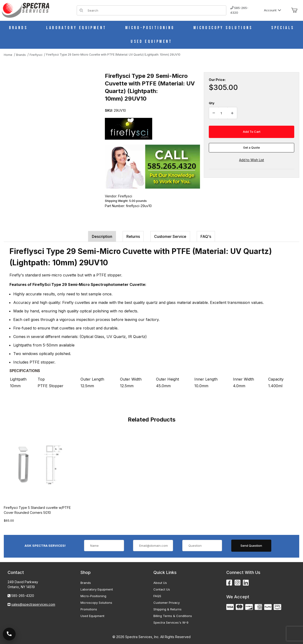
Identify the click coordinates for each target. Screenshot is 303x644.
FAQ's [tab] (206, 236)
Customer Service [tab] (170, 236)
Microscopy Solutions (96, 603)
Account (273, 10)
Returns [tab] (133, 236)
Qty (212, 103)
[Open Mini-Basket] (294, 10)
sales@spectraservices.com (33, 604)
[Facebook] (229, 583)
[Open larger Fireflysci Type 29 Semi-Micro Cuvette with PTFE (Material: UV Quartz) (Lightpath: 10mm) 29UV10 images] (53, 117)
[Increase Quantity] (232, 113)
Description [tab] (102, 236)
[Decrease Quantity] (214, 113)
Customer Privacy (167, 603)
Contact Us (162, 589)
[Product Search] (155, 10)
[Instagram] (238, 583)
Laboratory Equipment (97, 589)
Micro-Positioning (93, 596)
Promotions (89, 609)
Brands (86, 583)
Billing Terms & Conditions (173, 616)
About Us (160, 583)
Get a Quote (252, 148)
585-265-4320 (239, 10)
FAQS (157, 596)
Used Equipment (92, 616)
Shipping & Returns (167, 609)
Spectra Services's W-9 (171, 622)
